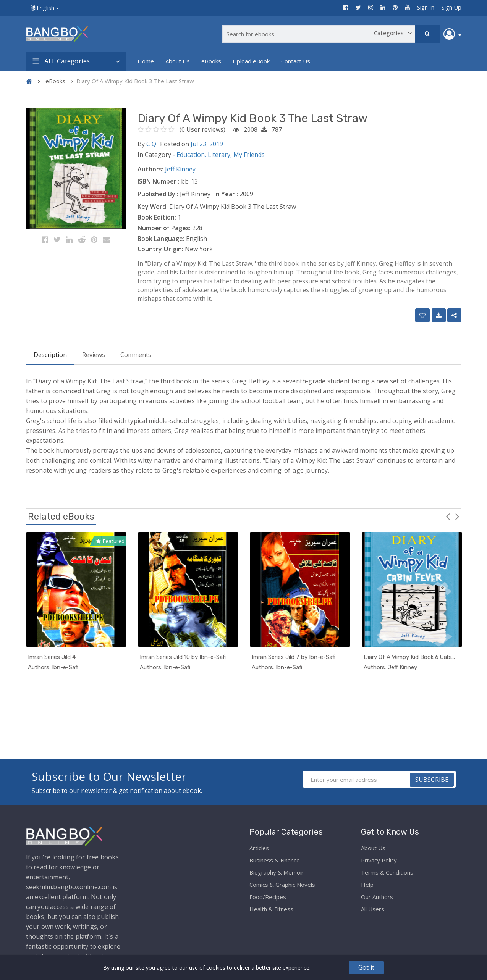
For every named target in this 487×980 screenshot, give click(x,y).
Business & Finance (275, 860)
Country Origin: (160, 249)
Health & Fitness (271, 909)
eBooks (211, 61)
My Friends (249, 155)
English (45, 8)
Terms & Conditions (387, 872)
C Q (151, 144)
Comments (136, 355)
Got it (366, 967)
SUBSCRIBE (432, 780)
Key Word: (153, 207)
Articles (259, 848)
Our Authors (377, 897)
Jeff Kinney (180, 169)
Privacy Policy (379, 860)
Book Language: (161, 239)
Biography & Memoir (277, 872)
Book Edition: (157, 217)
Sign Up (451, 7)
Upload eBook (251, 61)
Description (50, 355)
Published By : (158, 194)
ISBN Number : (159, 181)
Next (458, 516)
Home (146, 61)
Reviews (94, 355)
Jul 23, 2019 (207, 144)
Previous (448, 516)
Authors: (150, 169)
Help (367, 885)
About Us (178, 61)
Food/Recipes (268, 897)
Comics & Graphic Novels (282, 885)
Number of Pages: (164, 228)
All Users (373, 909)
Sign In (426, 7)
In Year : (226, 194)
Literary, (221, 155)
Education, (192, 155)
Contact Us (296, 61)
